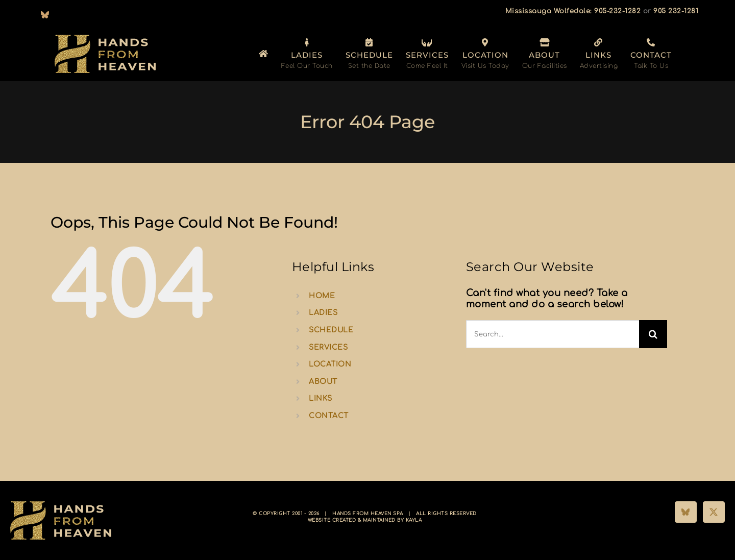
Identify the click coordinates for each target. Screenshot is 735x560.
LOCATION (330, 364)
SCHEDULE (331, 330)
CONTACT (329, 416)
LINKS (321, 398)
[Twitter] (714, 512)
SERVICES (328, 347)
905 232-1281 (676, 11)
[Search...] (553, 334)
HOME (322, 296)
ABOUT (323, 382)
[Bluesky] (686, 512)
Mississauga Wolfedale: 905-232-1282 (573, 11)
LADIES (323, 313)
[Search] (653, 334)
